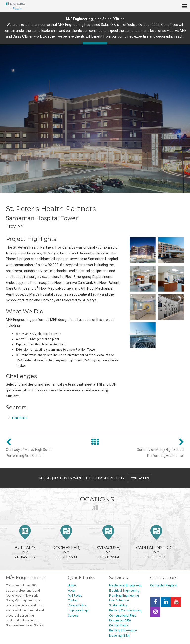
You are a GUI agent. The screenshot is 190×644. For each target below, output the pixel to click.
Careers (73, 616)
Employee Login (79, 610)
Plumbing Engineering (124, 596)
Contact (73, 600)
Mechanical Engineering (126, 585)
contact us (140, 478)
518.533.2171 (156, 542)
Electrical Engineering (124, 591)
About (72, 591)
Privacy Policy (77, 605)
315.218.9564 (108, 542)
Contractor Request (164, 585)
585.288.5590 (66, 542)
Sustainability (118, 605)
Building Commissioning (126, 610)
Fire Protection (119, 600)
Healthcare (20, 418)
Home (72, 585)
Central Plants (119, 625)
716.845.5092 (25, 542)
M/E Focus (75, 596)
